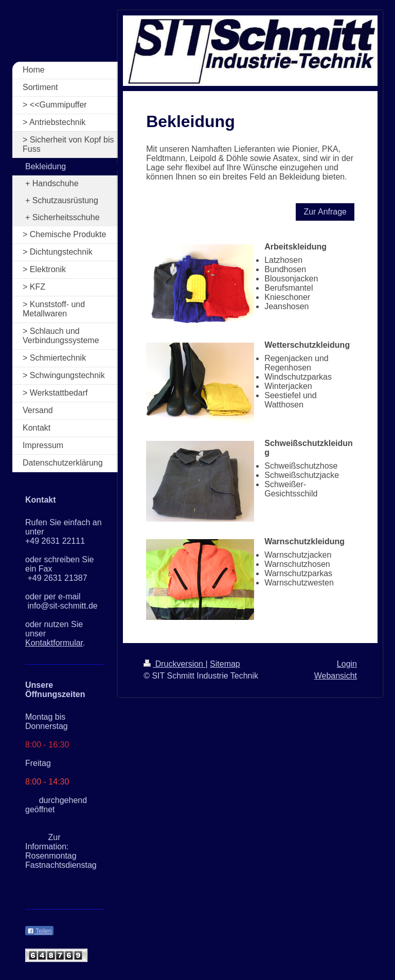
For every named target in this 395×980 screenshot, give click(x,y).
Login (347, 664)
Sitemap (225, 664)
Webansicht (336, 676)
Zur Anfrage (325, 212)
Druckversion (174, 664)
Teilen (39, 931)
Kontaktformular (54, 643)
